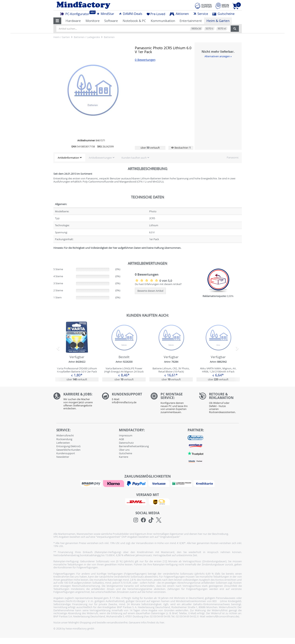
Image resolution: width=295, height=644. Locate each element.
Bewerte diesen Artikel (150, 291)
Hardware (73, 21)
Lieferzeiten (63, 443)
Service (201, 14)
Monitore (93, 21)
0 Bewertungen (145, 60)
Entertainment (191, 21)
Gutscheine (223, 14)
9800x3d (196, 28)
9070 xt (222, 28)
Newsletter (63, 457)
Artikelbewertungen (100, 158)
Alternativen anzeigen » (218, 56)
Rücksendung (64, 439)
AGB (121, 439)
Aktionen (179, 14)
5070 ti (209, 28)
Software (111, 21)
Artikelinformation (68, 158)
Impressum (126, 435)
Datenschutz (126, 443)
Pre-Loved (156, 14)
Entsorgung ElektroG (68, 446)
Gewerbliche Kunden (68, 450)
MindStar (105, 14)
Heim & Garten (218, 21)
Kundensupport (66, 453)
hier (162, 622)
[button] (57, 21)
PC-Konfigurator (76, 13)
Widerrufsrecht (65, 435)
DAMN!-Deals (131, 14)
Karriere (124, 457)
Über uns (124, 450)
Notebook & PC (134, 21)
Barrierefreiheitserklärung (134, 446)
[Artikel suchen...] (143, 29)
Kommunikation (163, 21)
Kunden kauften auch (134, 158)
